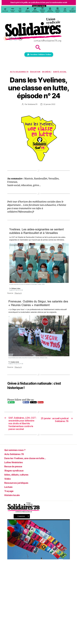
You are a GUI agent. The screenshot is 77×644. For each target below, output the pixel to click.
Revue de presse (14, 471)
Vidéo (8, 484)
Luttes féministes (15, 467)
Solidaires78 (32, 105)
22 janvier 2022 (49, 105)
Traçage (9, 496)
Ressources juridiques (18, 488)
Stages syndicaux (15, 476)
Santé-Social (61, 72)
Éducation (35, 72)
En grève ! (47, 72)
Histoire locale (13, 500)
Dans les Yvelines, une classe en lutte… (28, 463)
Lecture (9, 492)
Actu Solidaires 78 (19, 72)
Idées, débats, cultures (18, 480)
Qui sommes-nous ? (16, 455)
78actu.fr (18, 293)
